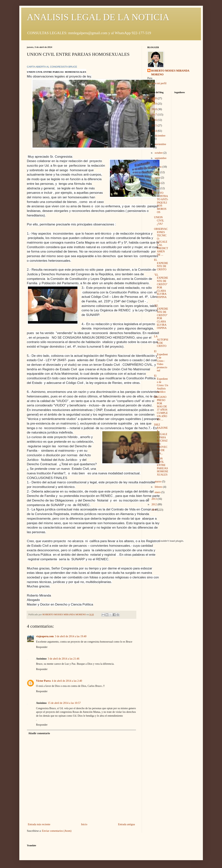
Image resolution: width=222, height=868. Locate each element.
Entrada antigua (126, 824)
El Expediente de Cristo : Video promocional (161, 361)
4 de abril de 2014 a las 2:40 (67, 681)
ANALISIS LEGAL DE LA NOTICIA (98, 17)
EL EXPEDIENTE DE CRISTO (161, 265)
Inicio (84, 824)
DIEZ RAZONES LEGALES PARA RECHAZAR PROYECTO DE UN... (161, 439)
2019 (155, 104)
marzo (158, 482)
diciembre (160, 136)
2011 (154, 510)
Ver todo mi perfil (157, 83)
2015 (155, 126)
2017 (155, 115)
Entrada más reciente (39, 824)
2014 (155, 131)
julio (157, 172)
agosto (159, 167)
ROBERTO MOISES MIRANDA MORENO (170, 73)
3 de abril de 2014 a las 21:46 (64, 659)
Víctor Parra (43, 681)
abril (157, 188)
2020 (155, 98)
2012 (155, 504)
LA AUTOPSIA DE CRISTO (161, 341)
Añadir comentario (39, 733)
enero (158, 492)
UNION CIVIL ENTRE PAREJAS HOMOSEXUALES (161, 467)
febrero (159, 487)
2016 (155, 120)
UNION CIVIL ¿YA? (159, 221)
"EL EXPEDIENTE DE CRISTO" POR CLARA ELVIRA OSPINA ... (161, 288)
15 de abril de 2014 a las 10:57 (64, 703)
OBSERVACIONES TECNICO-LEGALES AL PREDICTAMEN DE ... (161, 242)
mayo (158, 183)
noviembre (160, 144)
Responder (42, 647)
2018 (155, 109)
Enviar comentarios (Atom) (57, 831)
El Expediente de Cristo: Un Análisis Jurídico (161, 384)
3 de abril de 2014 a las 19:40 (71, 636)
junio (158, 178)
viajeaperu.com (45, 636)
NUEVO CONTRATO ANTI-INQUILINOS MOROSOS (161, 203)
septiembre (161, 158)
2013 (155, 499)
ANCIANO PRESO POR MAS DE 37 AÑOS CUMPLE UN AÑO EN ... (161, 408)
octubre (159, 153)
